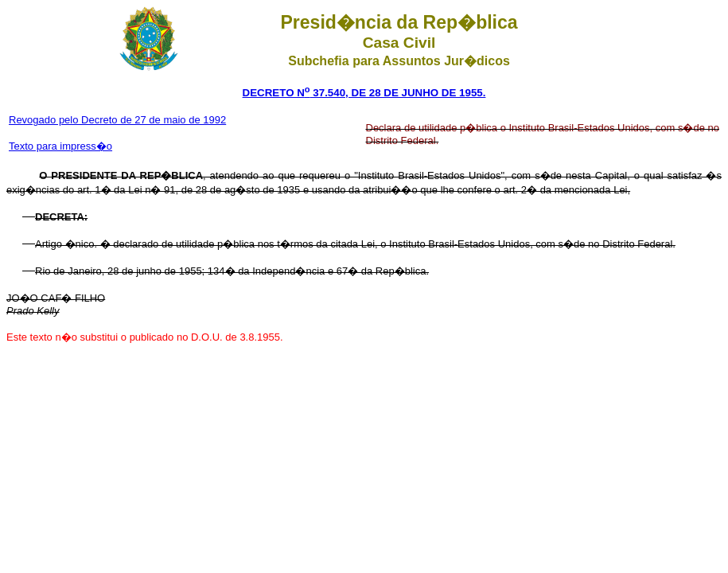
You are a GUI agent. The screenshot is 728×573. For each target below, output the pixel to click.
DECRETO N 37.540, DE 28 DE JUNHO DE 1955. (364, 93)
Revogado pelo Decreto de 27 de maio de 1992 (117, 120)
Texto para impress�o (60, 146)
